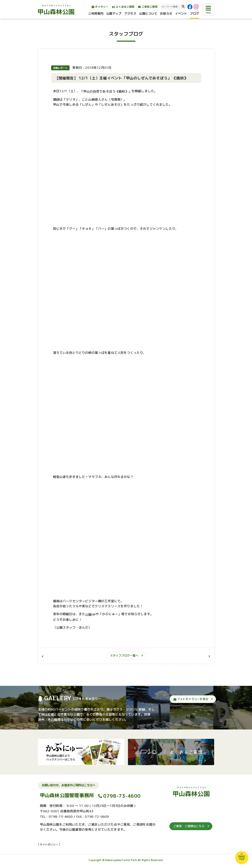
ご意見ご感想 (148, 7)
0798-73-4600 (122, 796)
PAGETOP (242, 858)
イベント (181, 13)
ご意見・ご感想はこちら (189, 826)
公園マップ (114, 13)
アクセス (130, 13)
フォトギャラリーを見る (191, 699)
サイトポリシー (49, 844)
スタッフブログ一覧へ (124, 656)
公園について (148, 13)
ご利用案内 (96, 13)
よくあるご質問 (123, 7)
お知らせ (166, 13)
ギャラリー (100, 7)
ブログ (194, 13)
